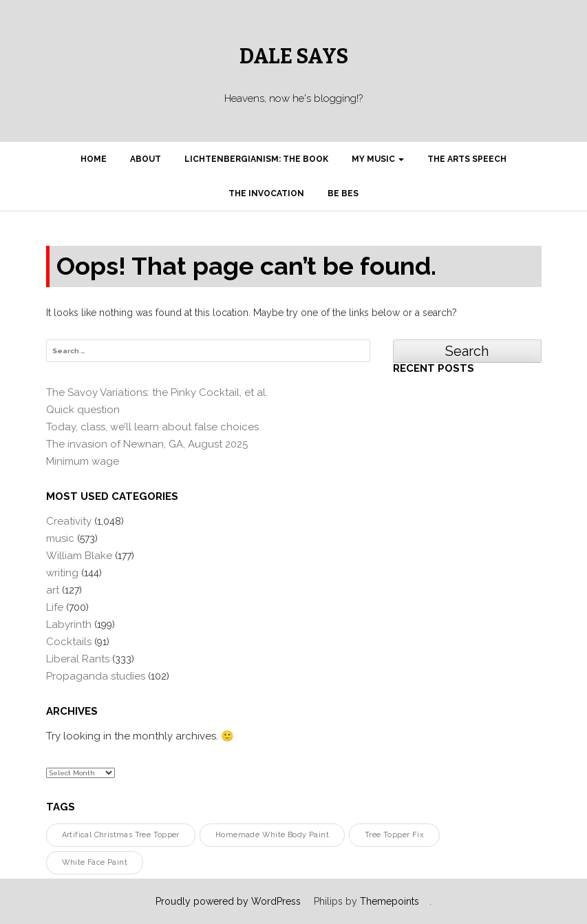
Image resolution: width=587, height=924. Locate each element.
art (53, 590)
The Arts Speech (467, 159)
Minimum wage (83, 461)
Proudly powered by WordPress (228, 901)
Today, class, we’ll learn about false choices (152, 427)
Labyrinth (69, 624)
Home (94, 159)
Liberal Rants (78, 659)
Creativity (69, 521)
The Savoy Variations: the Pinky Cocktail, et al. (157, 392)
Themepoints (389, 901)
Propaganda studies (96, 676)
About (146, 159)
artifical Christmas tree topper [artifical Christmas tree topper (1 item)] (121, 835)
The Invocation (266, 193)
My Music (378, 159)
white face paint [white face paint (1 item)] (95, 862)
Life (55, 607)
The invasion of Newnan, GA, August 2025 (147, 444)
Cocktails (69, 642)
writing (62, 573)
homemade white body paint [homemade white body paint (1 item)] (272, 835)
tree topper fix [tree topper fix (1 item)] (394, 835)
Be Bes (343, 193)
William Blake (79, 556)
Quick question (83, 410)
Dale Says (294, 56)
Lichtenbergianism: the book (256, 159)
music (60, 538)
